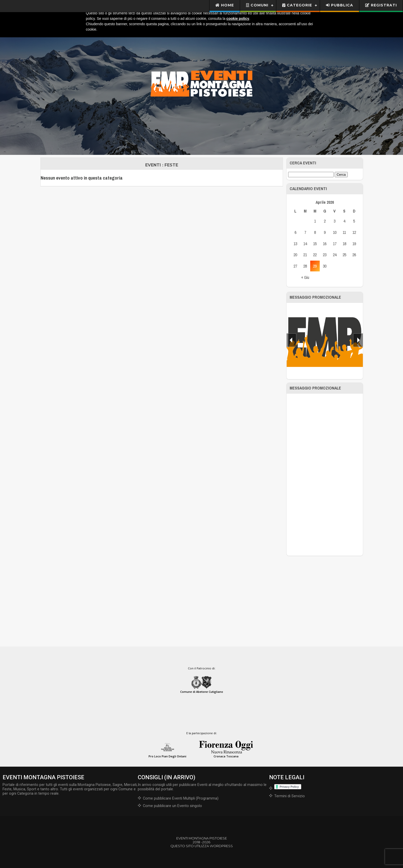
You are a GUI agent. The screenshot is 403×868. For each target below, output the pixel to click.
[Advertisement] (325, 475)
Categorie (297, 5)
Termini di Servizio (290, 796)
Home (225, 5)
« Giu (305, 277)
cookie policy (238, 19)
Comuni (257, 5)
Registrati (381, 5)
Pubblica (340, 5)
